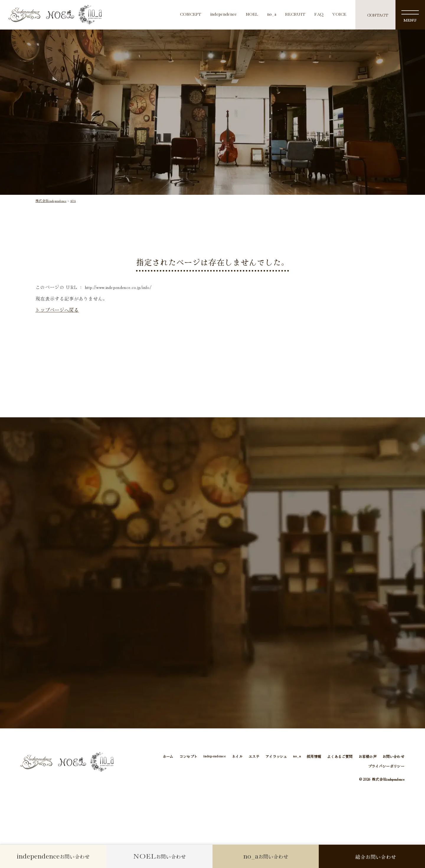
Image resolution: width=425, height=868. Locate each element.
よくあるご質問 (340, 756)
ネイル (237, 756)
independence (224, 15)
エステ (254, 756)
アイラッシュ (276, 756)
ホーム (168, 756)
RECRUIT (295, 15)
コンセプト (189, 756)
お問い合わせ (393, 756)
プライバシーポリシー (386, 766)
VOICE (339, 15)
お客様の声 (368, 756)
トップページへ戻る (57, 310)
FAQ (319, 15)
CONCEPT (191, 15)
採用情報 (314, 756)
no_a (272, 15)
